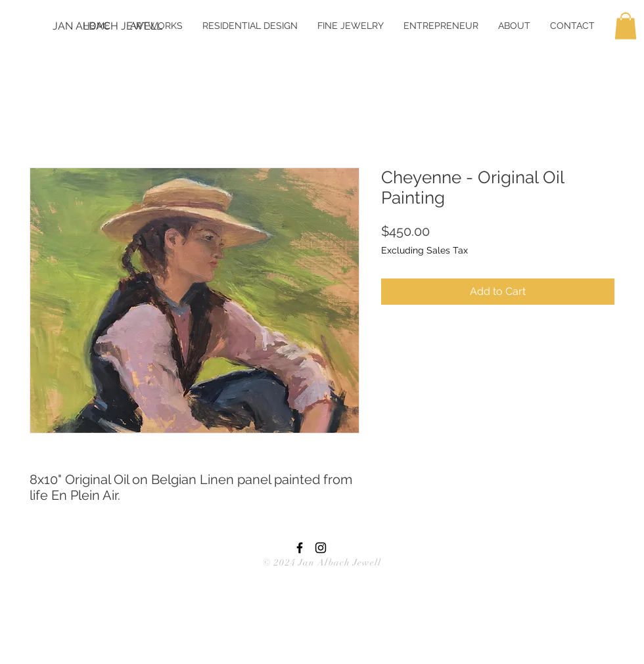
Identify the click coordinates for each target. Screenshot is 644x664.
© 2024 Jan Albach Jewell (322, 563)
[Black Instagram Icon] (321, 548)
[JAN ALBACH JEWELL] (107, 26)
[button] (626, 26)
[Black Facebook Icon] (300, 548)
